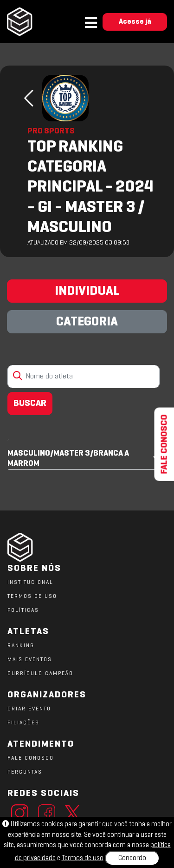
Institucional (30, 583)
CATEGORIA (87, 322)
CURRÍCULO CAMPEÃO (40, 674)
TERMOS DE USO (32, 596)
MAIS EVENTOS (30, 660)
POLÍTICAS (23, 610)
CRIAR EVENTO (29, 709)
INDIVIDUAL (87, 292)
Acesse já (135, 22)
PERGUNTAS (25, 772)
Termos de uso (83, 858)
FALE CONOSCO (31, 758)
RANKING (21, 646)
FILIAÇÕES (23, 723)
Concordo (132, 858)
